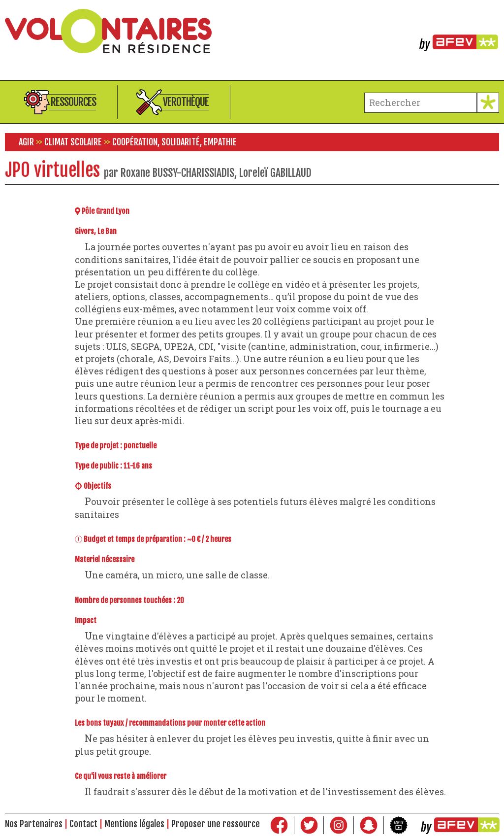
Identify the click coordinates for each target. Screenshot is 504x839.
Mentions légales (134, 824)
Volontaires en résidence (252, 31)
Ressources (73, 102)
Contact (83, 824)
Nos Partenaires (34, 824)
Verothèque (186, 102)
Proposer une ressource (216, 824)
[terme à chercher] (421, 103)
